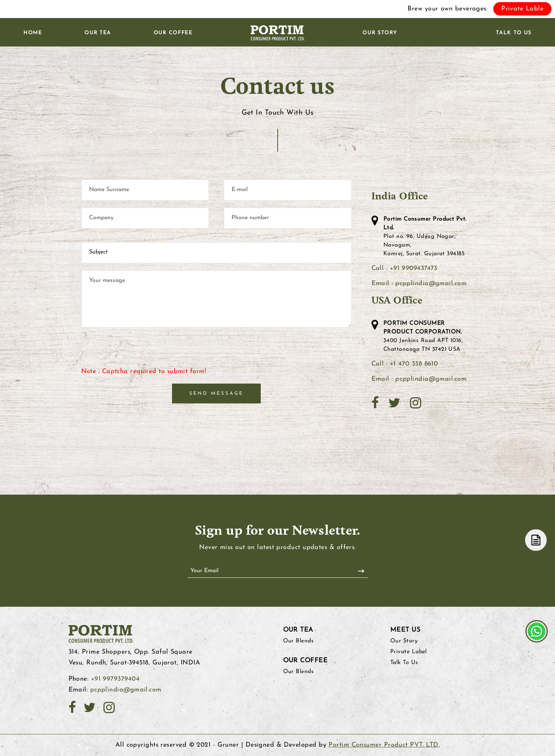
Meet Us (405, 630)
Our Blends (299, 641)
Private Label (409, 652)
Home (33, 33)
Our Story (380, 33)
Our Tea (98, 33)
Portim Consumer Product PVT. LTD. (384, 745)
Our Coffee (173, 33)
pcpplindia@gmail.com (126, 690)
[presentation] (136, 352)
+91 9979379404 (115, 679)
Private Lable (522, 9)
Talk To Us (514, 33)
